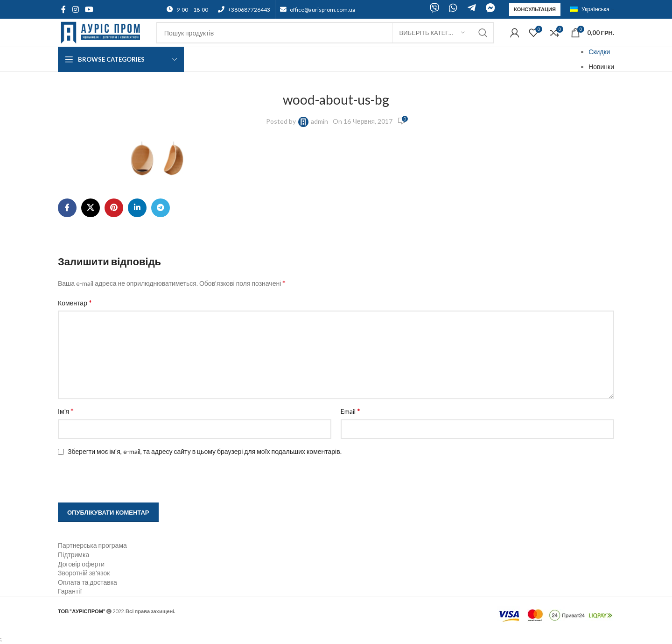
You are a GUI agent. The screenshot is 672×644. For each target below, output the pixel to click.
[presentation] (117, 480)
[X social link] (91, 208)
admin (319, 121)
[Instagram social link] (75, 9)
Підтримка (73, 555)
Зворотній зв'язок (84, 573)
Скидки (599, 52)
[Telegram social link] (161, 208)
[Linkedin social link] (137, 208)
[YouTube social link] (89, 9)
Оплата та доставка (87, 582)
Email (350, 411)
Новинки (601, 67)
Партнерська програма (92, 545)
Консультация (535, 9)
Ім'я (66, 411)
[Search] (325, 33)
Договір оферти (81, 564)
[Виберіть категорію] (432, 33)
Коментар (75, 302)
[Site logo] (102, 32)
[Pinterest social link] (114, 208)
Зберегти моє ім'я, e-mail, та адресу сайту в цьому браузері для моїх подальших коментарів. (205, 451)
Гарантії (70, 591)
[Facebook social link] (63, 9)
